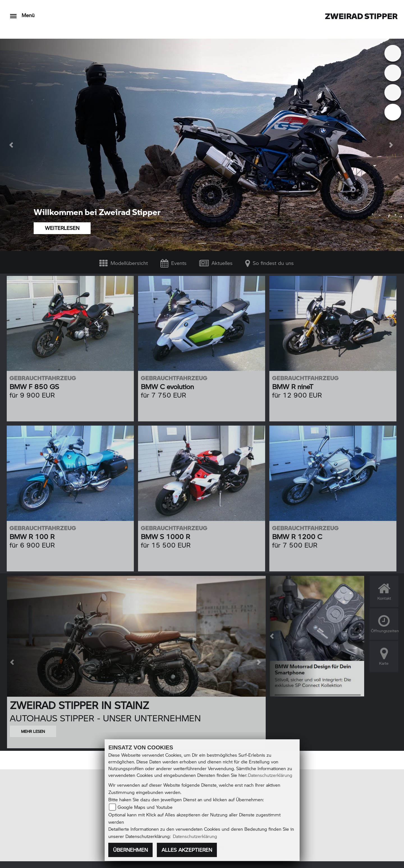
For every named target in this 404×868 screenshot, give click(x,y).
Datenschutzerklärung (270, 775)
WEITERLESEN (62, 228)
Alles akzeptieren (187, 850)
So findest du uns (269, 263)
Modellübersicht (124, 263)
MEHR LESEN (33, 731)
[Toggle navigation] (13, 13)
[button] (12, 145)
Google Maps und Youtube (145, 807)
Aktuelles (216, 263)
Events (174, 263)
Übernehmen (130, 850)
